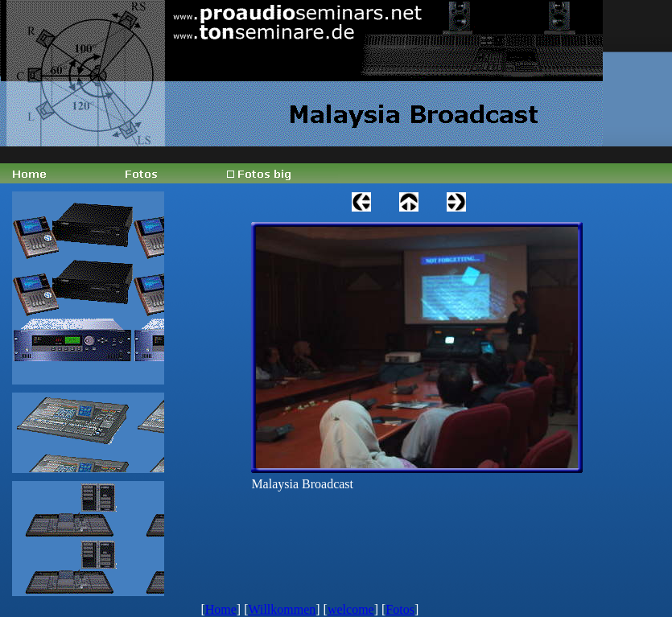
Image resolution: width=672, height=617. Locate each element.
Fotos (400, 609)
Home (221, 609)
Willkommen (282, 609)
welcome (351, 609)
